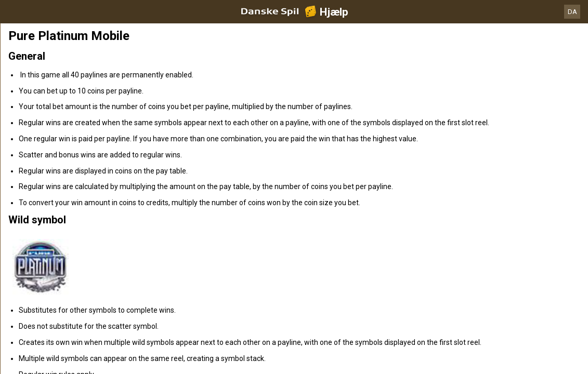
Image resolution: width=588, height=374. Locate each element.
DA (572, 12)
